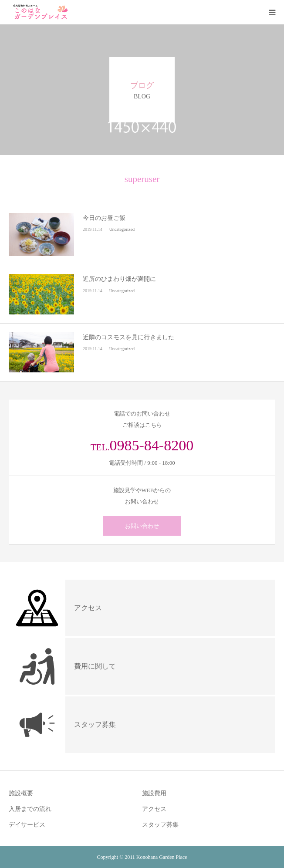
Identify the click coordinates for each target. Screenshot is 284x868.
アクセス (154, 809)
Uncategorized (122, 229)
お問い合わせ (142, 526)
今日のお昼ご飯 (104, 218)
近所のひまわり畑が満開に (119, 279)
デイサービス (27, 825)
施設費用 (154, 793)
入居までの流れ (30, 809)
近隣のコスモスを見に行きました (128, 337)
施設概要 (21, 793)
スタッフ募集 (160, 825)
